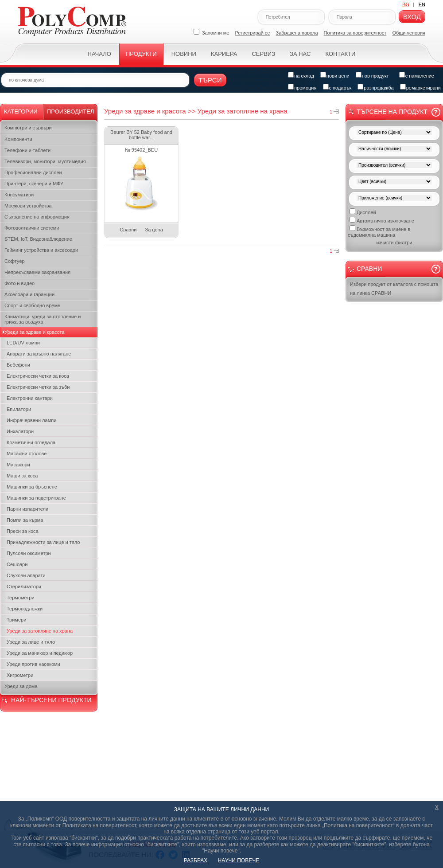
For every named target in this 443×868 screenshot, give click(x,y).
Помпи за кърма (25, 520)
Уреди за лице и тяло (31, 642)
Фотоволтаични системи (32, 228)
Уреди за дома (21, 686)
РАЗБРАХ (196, 860)
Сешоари (17, 564)
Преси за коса (23, 531)
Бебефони (18, 365)
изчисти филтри (394, 242)
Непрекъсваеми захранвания (37, 272)
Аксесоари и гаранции (29, 294)
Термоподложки (25, 609)
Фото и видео (19, 283)
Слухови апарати (26, 575)
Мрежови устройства (28, 206)
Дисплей (363, 212)
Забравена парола (297, 33)
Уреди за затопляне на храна (40, 631)
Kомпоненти (18, 139)
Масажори (18, 465)
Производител (70, 111)
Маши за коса (22, 476)
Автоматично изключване (382, 220)
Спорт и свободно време (32, 305)
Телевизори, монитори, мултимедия (45, 161)
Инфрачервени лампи (31, 420)
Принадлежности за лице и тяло (43, 542)
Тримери (16, 620)
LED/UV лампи (23, 343)
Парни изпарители (27, 509)
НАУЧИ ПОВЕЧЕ (239, 860)
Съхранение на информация (37, 217)
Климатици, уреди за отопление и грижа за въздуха (43, 319)
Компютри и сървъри (28, 128)
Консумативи (19, 195)
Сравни (128, 230)
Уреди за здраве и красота (34, 332)
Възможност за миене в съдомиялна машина (379, 231)
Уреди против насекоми (33, 664)
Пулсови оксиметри (29, 553)
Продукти (141, 54)
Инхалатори (20, 431)
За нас (300, 54)
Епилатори (19, 409)
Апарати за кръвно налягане (39, 354)
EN (422, 4)
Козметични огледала (31, 442)
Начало (99, 54)
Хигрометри (20, 675)
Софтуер (15, 261)
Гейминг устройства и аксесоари (41, 250)
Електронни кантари (30, 398)
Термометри (21, 598)
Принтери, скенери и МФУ (34, 184)
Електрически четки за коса (38, 376)
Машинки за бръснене (32, 487)
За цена (154, 230)
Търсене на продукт (392, 112)
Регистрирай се (253, 33)
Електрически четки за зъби (38, 387)
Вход (412, 17)
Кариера (224, 54)
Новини (184, 54)
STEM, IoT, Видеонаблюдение (38, 239)
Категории (21, 111)
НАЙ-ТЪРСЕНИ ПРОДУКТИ (51, 700)
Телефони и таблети (27, 150)
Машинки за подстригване (36, 498)
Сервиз (263, 54)
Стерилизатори (24, 586)
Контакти (340, 54)
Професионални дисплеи (33, 172)
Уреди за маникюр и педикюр (40, 653)
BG (406, 4)
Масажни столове (27, 454)
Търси (210, 80)
